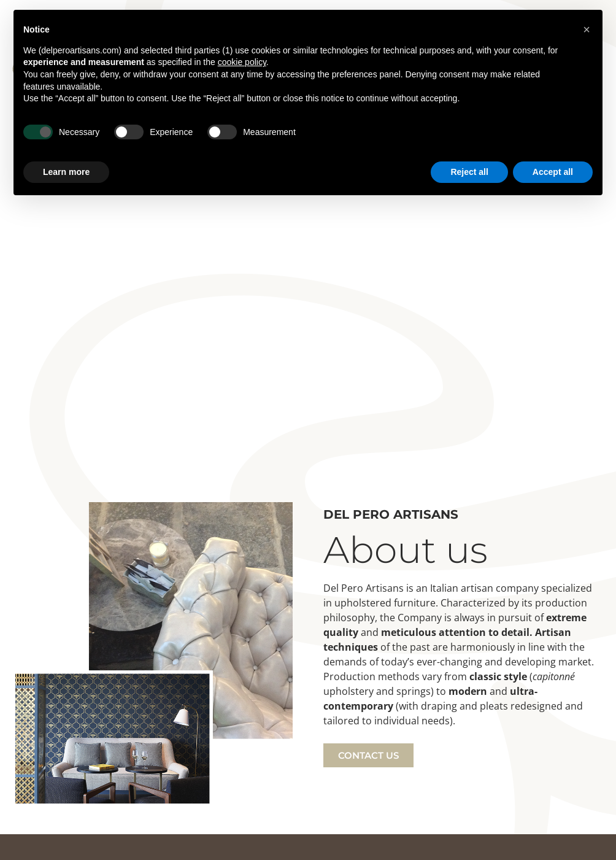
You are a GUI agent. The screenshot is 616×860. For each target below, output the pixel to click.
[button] (587, 29)
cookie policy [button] (242, 62)
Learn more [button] (66, 172)
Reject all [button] (469, 172)
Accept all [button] (553, 172)
